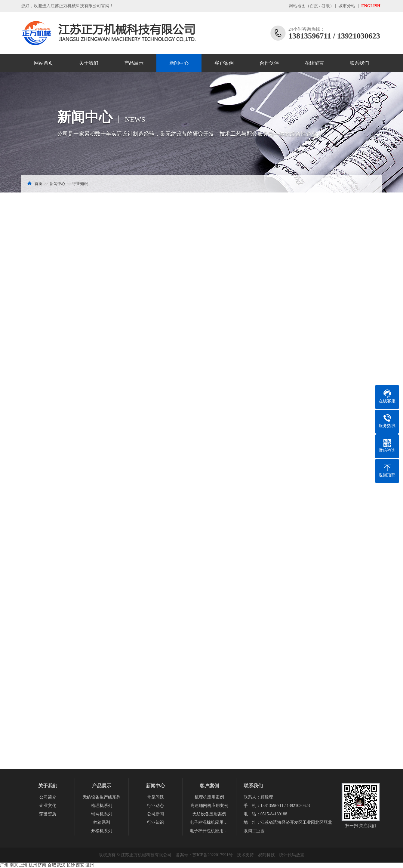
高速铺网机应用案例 (209, 806)
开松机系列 (102, 831)
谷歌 (326, 6)
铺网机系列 (102, 814)
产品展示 (134, 63)
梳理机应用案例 (209, 797)
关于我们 (89, 63)
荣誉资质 (48, 814)
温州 (90, 865)
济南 (42, 865)
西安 (80, 865)
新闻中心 (179, 63)
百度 (314, 6)
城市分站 (347, 6)
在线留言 (314, 63)
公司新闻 (155, 814)
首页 (38, 184)
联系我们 (359, 63)
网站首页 (44, 63)
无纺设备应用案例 (209, 814)
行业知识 (80, 184)
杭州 (33, 865)
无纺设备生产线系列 (102, 797)
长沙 (71, 865)
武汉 (61, 865)
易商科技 (266, 855)
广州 (4, 865)
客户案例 (224, 63)
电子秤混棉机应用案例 (209, 822)
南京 (14, 865)
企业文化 (48, 806)
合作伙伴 (269, 63)
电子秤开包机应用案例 (209, 831)
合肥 (52, 865)
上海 (23, 865)
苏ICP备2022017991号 (213, 855)
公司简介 (48, 797)
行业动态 (155, 806)
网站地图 (297, 6)
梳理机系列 (102, 806)
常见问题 (155, 797)
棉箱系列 (102, 822)
